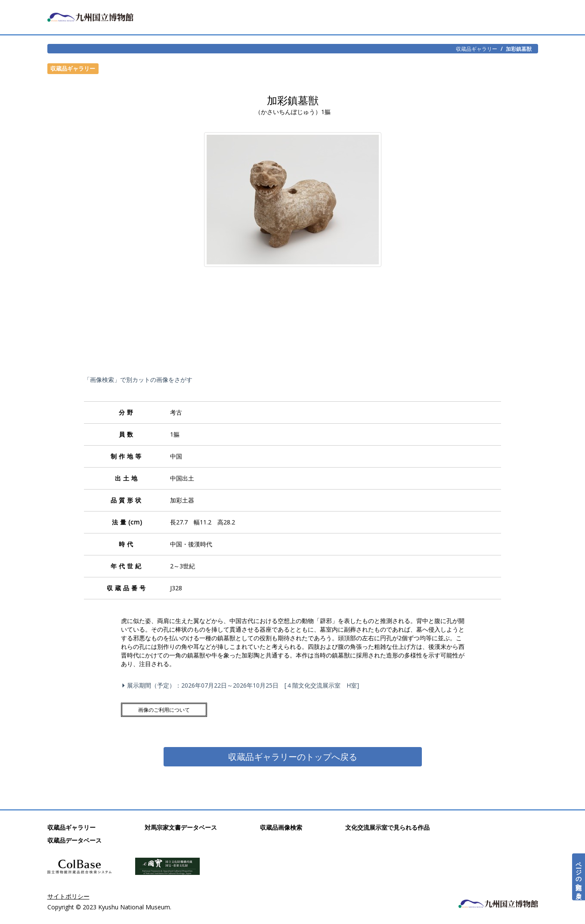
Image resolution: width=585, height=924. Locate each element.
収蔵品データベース (74, 840)
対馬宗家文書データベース (181, 827)
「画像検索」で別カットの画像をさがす (138, 380)
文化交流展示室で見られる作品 (387, 827)
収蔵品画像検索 (281, 827)
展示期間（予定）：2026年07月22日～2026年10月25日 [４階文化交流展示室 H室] (242, 685)
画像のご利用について (164, 710)
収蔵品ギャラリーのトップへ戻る (293, 757)
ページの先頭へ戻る (579, 877)
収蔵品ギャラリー (477, 49)
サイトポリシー (68, 896)
